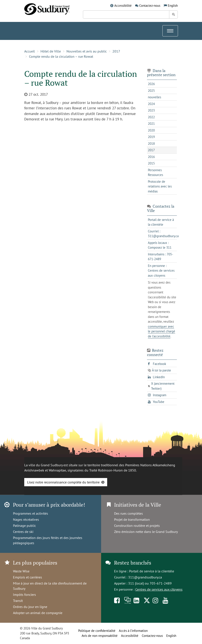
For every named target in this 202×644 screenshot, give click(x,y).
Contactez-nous (150, 6)
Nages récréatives (26, 519)
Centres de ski (23, 532)
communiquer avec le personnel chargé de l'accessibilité (162, 331)
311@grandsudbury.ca (145, 577)
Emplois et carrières (27, 577)
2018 (151, 144)
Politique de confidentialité (97, 631)
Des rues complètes (128, 513)
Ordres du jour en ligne (30, 607)
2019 (151, 137)
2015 (151, 163)
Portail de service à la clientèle (152, 571)
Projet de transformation (132, 519)
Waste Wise (21, 571)
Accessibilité (123, 6)
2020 (151, 130)
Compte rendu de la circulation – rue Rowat (61, 56)
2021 (151, 124)
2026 (151, 84)
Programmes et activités (31, 513)
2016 (151, 157)
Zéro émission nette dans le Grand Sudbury (146, 532)
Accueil (30, 51)
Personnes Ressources (155, 172)
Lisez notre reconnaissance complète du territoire (63, 482)
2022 (151, 117)
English (173, 6)
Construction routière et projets (137, 526)
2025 (151, 91)
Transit (18, 601)
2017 (116, 51)
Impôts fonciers (24, 595)
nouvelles (154, 97)
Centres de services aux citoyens (159, 589)
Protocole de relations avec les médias (160, 186)
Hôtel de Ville (51, 51)
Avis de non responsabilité (100, 636)
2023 (151, 110)
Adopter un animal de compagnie (38, 613)
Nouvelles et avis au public (87, 51)
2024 (151, 104)
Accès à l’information (133, 631)
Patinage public (24, 526)
